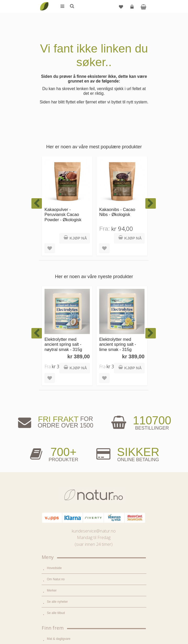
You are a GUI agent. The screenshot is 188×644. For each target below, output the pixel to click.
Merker (52, 391)
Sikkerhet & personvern (63, 619)
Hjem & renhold (58, 484)
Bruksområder (57, 521)
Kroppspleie (55, 473)
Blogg (51, 510)
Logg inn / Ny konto (60, 575)
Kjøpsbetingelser (59, 608)
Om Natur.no (56, 380)
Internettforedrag (59, 532)
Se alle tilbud (56, 413)
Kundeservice (56, 597)
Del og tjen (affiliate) (61, 544)
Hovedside (54, 368)
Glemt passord (57, 586)
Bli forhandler (56, 555)
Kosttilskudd (55, 462)
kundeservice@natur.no (94, 331)
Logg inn (133, 9)
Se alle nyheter (57, 402)
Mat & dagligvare (59, 439)
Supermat (54, 450)
